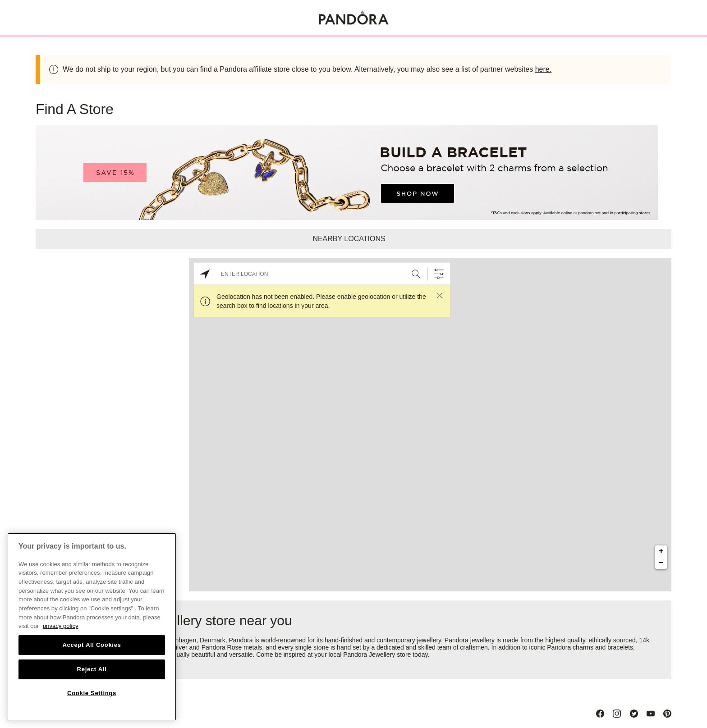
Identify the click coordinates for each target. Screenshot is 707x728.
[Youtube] (651, 714)
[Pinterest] (667, 714)
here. (543, 69)
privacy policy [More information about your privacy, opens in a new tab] (61, 626)
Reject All (92, 669)
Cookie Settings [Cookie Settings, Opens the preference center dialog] (92, 693)
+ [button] (661, 551)
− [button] (661, 563)
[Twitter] (634, 714)
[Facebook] (600, 714)
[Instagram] (617, 714)
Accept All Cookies (92, 645)
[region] (92, 627)
